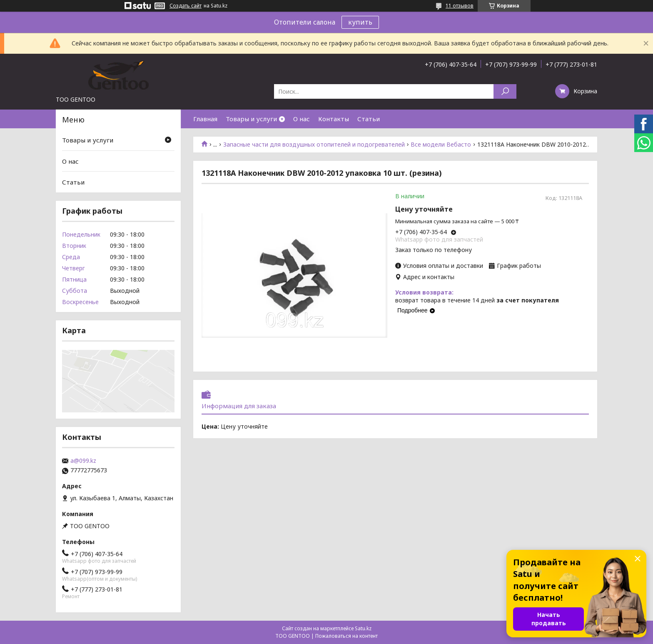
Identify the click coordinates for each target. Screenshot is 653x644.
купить (360, 22)
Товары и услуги (251, 119)
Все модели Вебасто (441, 145)
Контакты (334, 119)
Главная (205, 119)
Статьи (369, 119)
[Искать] (505, 91)
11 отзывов (460, 6)
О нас (302, 119)
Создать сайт (186, 6)
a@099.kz (83, 461)
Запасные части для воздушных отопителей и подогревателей (314, 145)
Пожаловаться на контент (346, 636)
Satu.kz (363, 628)
